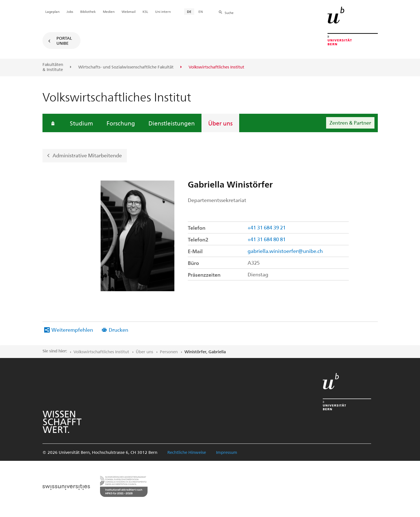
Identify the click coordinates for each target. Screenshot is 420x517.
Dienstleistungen (172, 123)
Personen (169, 352)
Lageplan (52, 11)
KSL (145, 11)
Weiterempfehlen (72, 330)
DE (189, 11)
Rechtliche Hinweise (187, 452)
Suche (229, 13)
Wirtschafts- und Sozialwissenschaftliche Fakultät (126, 67)
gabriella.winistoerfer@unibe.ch (285, 251)
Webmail (129, 11)
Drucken (118, 330)
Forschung (121, 123)
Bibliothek (88, 11)
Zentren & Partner (350, 123)
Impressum (227, 452)
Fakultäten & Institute (53, 67)
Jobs (70, 11)
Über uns (220, 123)
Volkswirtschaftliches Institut (101, 352)
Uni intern (163, 11)
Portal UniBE (64, 41)
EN (201, 11)
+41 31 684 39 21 (267, 227)
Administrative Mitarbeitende (87, 155)
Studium (81, 123)
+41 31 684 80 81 (267, 239)
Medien (109, 11)
